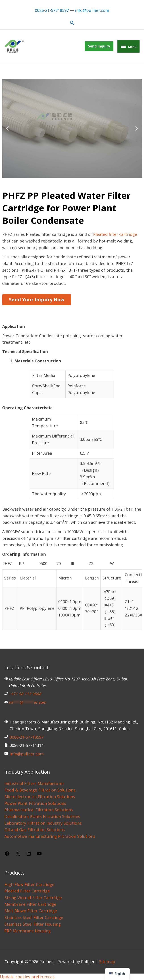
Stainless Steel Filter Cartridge (34, 917)
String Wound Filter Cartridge (33, 898)
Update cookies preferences (27, 977)
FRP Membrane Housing (28, 931)
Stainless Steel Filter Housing (33, 924)
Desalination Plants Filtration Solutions (42, 816)
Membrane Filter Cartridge (30, 904)
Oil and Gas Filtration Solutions (35, 830)
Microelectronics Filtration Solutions (40, 797)
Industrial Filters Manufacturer (34, 783)
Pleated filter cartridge (115, 234)
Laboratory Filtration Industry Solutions (43, 823)
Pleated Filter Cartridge (27, 891)
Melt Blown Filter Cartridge (31, 911)
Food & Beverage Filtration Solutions (40, 790)
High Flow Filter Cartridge (29, 884)
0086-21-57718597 (52, 10)
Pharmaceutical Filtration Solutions (39, 810)
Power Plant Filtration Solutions (35, 803)
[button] (72, 23)
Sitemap (107, 962)
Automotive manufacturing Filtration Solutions (50, 836)
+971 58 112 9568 (25, 694)
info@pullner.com (92, 10)
